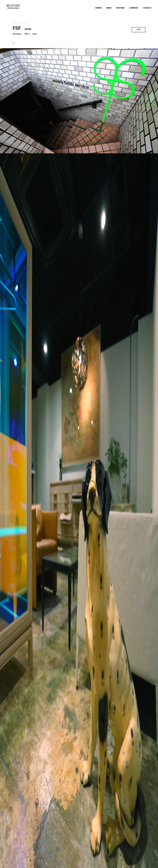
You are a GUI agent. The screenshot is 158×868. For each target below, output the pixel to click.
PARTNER (120, 8)
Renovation (17, 34)
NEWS (109, 8)
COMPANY (134, 8)
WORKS (99, 8)
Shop (35, 34)
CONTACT (147, 8)
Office (27, 34)
